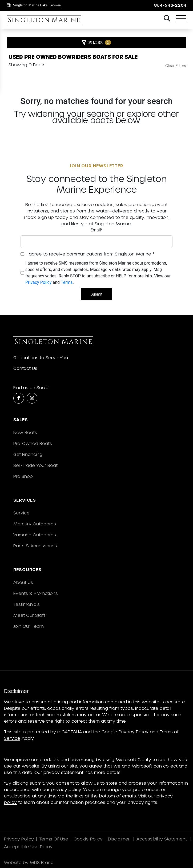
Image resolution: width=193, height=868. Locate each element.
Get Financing (28, 454)
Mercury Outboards (35, 524)
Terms (67, 282)
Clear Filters (176, 66)
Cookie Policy (88, 839)
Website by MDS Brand (29, 862)
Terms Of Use (54, 839)
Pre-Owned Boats (33, 443)
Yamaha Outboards (35, 535)
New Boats (25, 432)
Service (21, 513)
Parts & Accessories (35, 546)
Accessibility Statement (162, 839)
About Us (23, 582)
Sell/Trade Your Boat (35, 465)
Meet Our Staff (29, 615)
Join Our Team (29, 626)
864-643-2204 (170, 5)
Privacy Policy (39, 282)
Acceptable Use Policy (29, 846)
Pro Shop (23, 476)
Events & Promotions (36, 593)
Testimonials (27, 604)
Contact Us (25, 368)
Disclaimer (120, 839)
